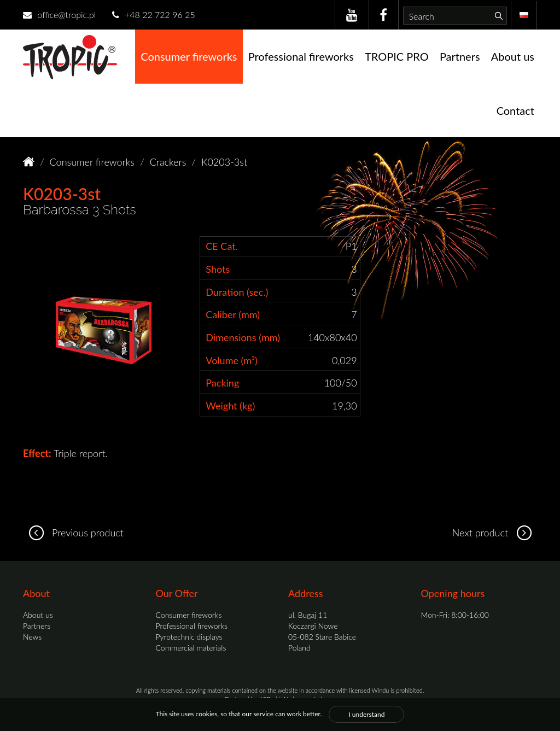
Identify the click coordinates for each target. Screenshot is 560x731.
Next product (495, 533)
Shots (218, 269)
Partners (460, 56)
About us (513, 56)
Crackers (168, 162)
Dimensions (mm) (243, 337)
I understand (366, 714)
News (32, 637)
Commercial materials (191, 648)
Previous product (73, 533)
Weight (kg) (230, 406)
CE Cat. (222, 246)
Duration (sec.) (237, 292)
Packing (222, 383)
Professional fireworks (301, 56)
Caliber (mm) (233, 314)
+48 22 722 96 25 (154, 14)
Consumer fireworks (189, 56)
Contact (515, 110)
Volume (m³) (232, 360)
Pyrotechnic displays (189, 637)
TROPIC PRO (397, 56)
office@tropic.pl (59, 14)
